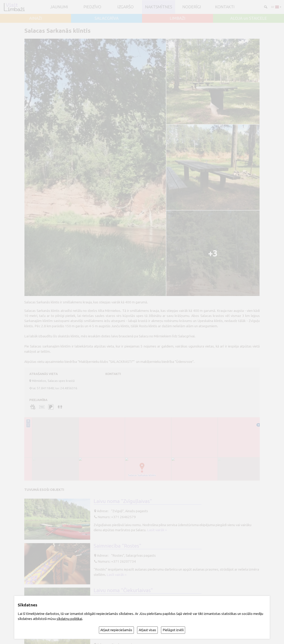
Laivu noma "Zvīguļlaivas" (123, 501)
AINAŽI (36, 18)
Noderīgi (192, 7)
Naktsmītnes (159, 7)
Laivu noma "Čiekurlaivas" (123, 590)
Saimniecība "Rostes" (117, 546)
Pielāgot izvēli (173, 630)
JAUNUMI (59, 7)
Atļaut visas (147, 630)
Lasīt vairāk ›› (157, 530)
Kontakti (225, 7)
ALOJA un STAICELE (248, 18)
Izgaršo (126, 7)
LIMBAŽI (177, 18)
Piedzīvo (92, 7)
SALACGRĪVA (107, 18)
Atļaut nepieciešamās (116, 630)
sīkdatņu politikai (69, 619)
